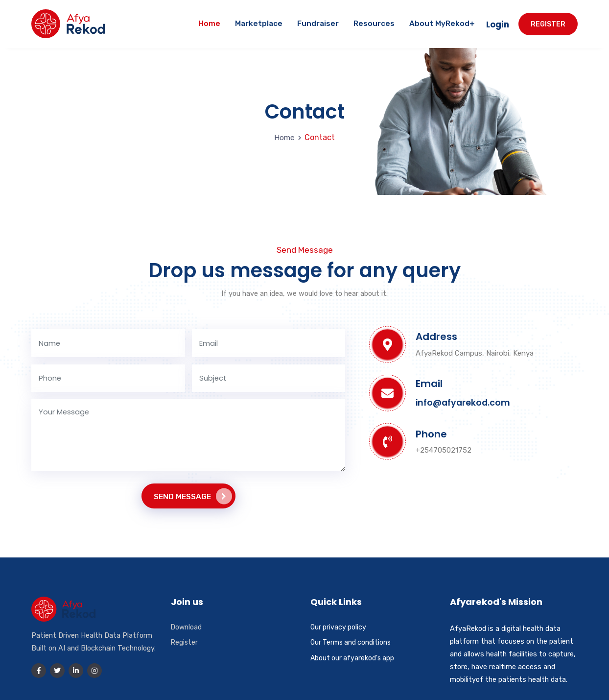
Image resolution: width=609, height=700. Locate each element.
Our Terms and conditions (352, 642)
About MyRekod (442, 22)
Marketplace (259, 22)
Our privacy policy (339, 627)
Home (209, 22)
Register (548, 22)
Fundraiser (318, 22)
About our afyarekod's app (353, 657)
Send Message (193, 495)
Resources (374, 22)
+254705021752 (444, 446)
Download (187, 627)
